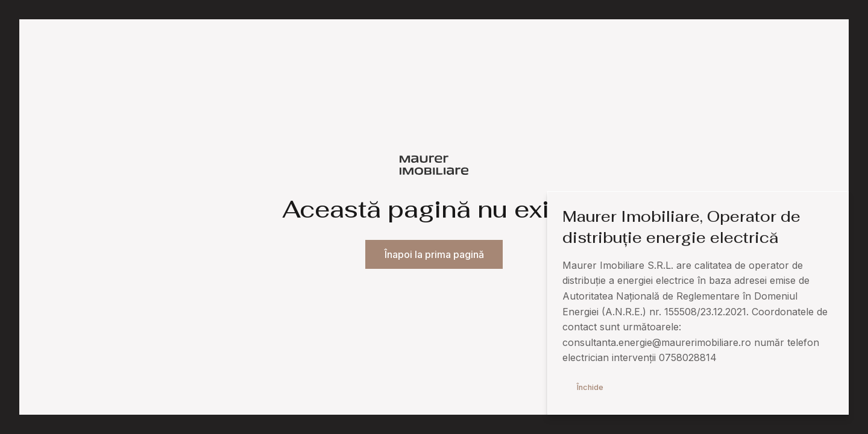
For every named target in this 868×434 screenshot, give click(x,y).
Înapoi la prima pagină (434, 255)
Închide (590, 387)
